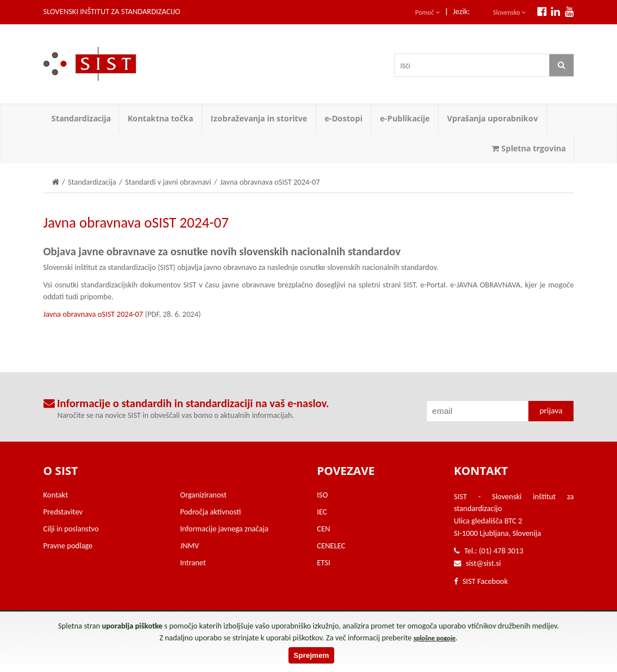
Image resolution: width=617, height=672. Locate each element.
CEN (324, 529)
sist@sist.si (483, 563)
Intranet (193, 563)
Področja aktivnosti (211, 512)
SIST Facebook (481, 581)
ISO (323, 495)
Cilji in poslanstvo (71, 529)
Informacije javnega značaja (224, 529)
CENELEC (331, 546)
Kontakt (56, 495)
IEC (322, 512)
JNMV (189, 546)
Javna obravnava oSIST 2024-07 (93, 314)
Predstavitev (63, 512)
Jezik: (461, 12)
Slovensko (509, 12)
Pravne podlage (68, 546)
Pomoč (428, 12)
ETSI (324, 563)
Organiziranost (203, 495)
